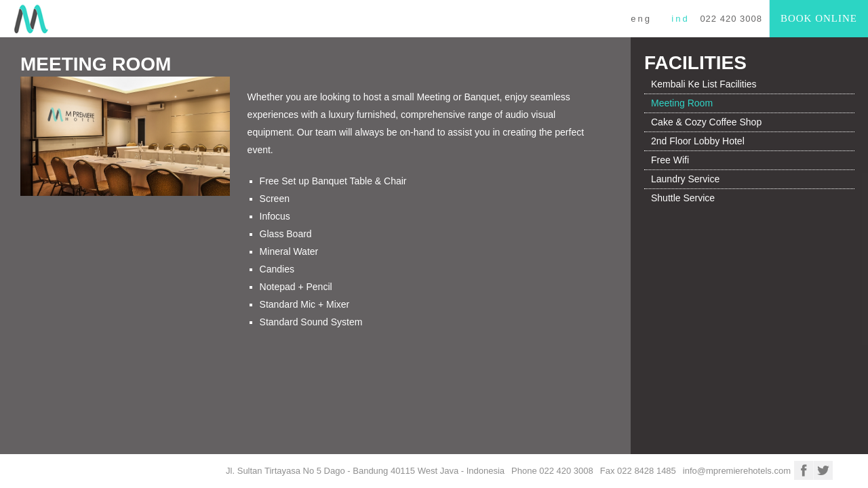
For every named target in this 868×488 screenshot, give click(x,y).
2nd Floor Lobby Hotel (698, 141)
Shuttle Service (683, 198)
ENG (641, 19)
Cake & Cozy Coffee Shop (706, 122)
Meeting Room (682, 103)
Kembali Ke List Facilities (704, 84)
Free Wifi (670, 160)
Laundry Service (685, 179)
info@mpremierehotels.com (737, 471)
